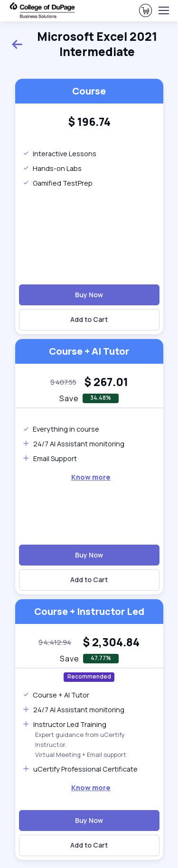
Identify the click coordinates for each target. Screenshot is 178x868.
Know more (91, 477)
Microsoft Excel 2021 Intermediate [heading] (84, 44)
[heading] (89, 122)
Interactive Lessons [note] (60, 154)
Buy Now (89, 295)
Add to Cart (89, 319)
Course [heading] (89, 91)
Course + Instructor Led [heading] (89, 611)
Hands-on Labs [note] (52, 168)
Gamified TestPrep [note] (58, 183)
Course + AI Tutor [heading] (89, 351)
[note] (63, 382)
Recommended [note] (89, 677)
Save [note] (69, 398)
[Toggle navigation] (163, 10)
